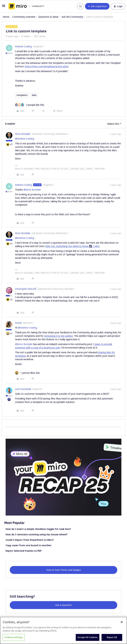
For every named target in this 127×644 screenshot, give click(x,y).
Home (6, 17)
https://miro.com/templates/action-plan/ (47, 66)
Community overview (24, 17)
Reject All (112, 637)
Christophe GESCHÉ (26, 289)
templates (22, 95)
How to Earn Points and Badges (64, 570)
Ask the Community (72, 17)
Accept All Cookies (88, 637)
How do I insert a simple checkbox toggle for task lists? (38, 529)
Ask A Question (63, 605)
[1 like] (27, 373)
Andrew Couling (23, 46)
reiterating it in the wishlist (59, 336)
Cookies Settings (14, 637)
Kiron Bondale (23, 134)
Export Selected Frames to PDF (24, 551)
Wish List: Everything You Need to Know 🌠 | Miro (72, 246)
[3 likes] (30, 105)
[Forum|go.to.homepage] (26, 6)
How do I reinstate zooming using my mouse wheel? (37, 534)
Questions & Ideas (48, 17)
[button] (4, 7)
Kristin (18, 323)
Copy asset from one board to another (29, 545)
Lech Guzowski (23, 389)
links (34, 95)
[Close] (122, 622)
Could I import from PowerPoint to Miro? (30, 540)
